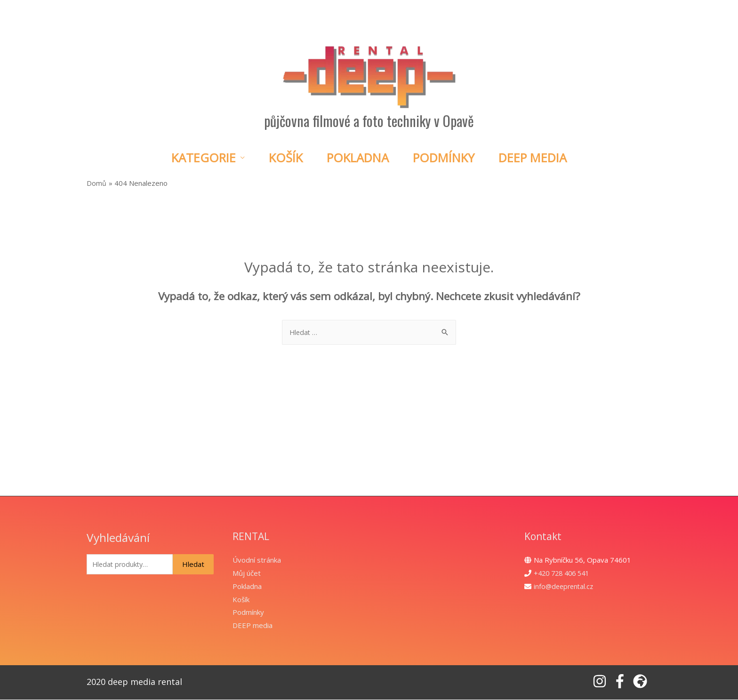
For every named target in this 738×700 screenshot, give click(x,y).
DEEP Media (533, 158)
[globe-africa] (642, 682)
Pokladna (358, 158)
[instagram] (602, 682)
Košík (286, 158)
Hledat (193, 565)
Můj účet (247, 573)
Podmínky (444, 158)
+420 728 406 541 (564, 573)
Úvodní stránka (257, 560)
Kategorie (204, 158)
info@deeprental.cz (565, 587)
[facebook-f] (622, 682)
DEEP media (253, 626)
